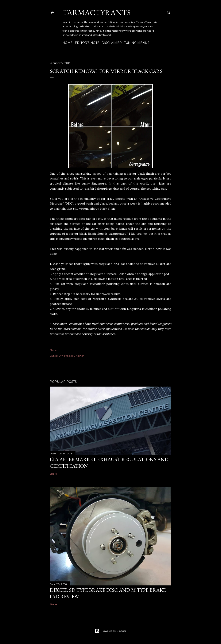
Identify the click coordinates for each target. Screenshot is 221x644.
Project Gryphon (74, 356)
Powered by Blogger (110, 631)
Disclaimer (112, 43)
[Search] (169, 12)
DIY (61, 356)
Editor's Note (87, 43)
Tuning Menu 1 (137, 43)
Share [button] (53, 350)
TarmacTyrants (97, 13)
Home (67, 43)
